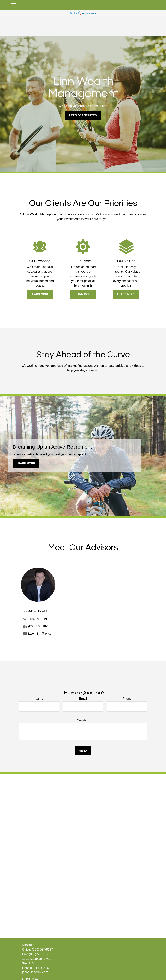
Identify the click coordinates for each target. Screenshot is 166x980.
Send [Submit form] (83, 751)
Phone (127, 699)
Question (83, 720)
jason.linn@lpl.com (41, 634)
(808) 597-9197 (38, 619)
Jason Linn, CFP (36, 611)
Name (39, 699)
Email (83, 699)
